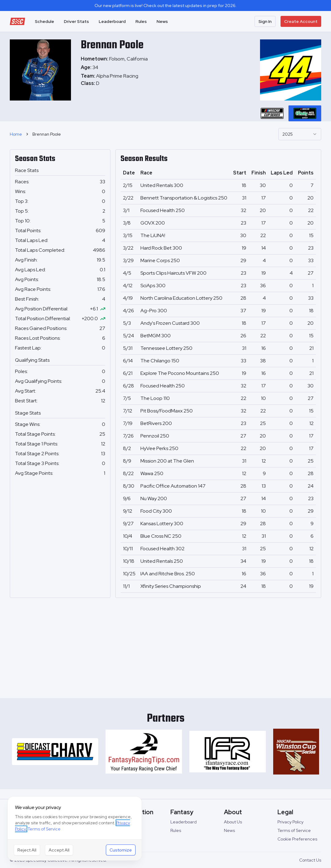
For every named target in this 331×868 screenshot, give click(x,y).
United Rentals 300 (162, 185)
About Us (233, 822)
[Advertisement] (165, 646)
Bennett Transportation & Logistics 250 (184, 198)
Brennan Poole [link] (47, 134)
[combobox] (300, 134)
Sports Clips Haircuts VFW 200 (173, 273)
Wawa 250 (152, 473)
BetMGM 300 (156, 336)
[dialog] (75, 828)
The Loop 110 (155, 398)
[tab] (272, 113)
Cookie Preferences (297, 839)
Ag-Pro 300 (154, 311)
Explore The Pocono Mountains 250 (180, 373)
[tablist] (288, 113)
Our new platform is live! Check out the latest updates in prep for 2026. (165, 5)
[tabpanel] (114, 80)
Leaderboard (112, 21)
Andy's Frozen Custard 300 (170, 323)
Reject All (27, 850)
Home (16, 134)
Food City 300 (156, 511)
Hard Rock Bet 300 (161, 248)
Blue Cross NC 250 (161, 536)
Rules (141, 21)
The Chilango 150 (160, 361)
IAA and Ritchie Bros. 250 (168, 574)
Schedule (45, 21)
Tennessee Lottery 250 (166, 348)
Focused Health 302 (162, 549)
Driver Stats (76, 21)
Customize (121, 850)
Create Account (301, 21)
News (162, 21)
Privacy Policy (290, 822)
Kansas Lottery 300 (162, 524)
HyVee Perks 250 (159, 448)
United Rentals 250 (162, 561)
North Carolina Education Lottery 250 (181, 298)
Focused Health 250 (163, 210)
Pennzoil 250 (155, 436)
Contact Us (310, 860)
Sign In (265, 21)
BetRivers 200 (156, 423)
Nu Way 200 (154, 498)
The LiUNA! (153, 235)
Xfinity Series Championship (171, 586)
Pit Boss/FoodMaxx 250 (167, 411)
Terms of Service (294, 830)
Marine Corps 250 (160, 260)
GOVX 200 (153, 223)
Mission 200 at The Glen (167, 461)
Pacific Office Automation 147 (173, 486)
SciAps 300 (153, 286)
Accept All (59, 850)
